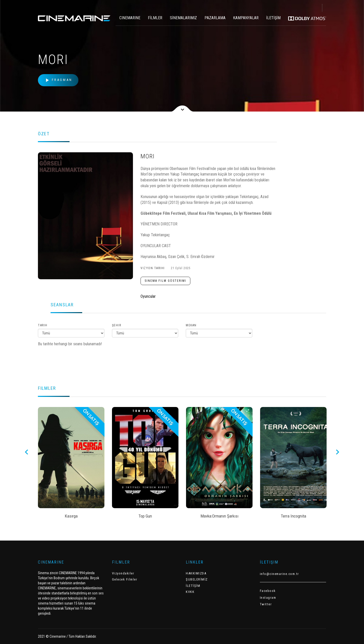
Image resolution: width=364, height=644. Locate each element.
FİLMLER (155, 18)
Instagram (268, 598)
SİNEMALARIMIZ (183, 18)
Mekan (191, 325)
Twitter (266, 604)
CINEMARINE (130, 18)
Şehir (117, 325)
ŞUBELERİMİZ (197, 579)
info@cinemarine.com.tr (279, 574)
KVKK (190, 592)
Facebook (268, 591)
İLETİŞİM (273, 18)
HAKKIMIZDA (196, 573)
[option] (71, 464)
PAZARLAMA (215, 18)
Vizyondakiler (123, 573)
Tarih (43, 325)
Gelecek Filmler (125, 579)
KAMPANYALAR (246, 18)
